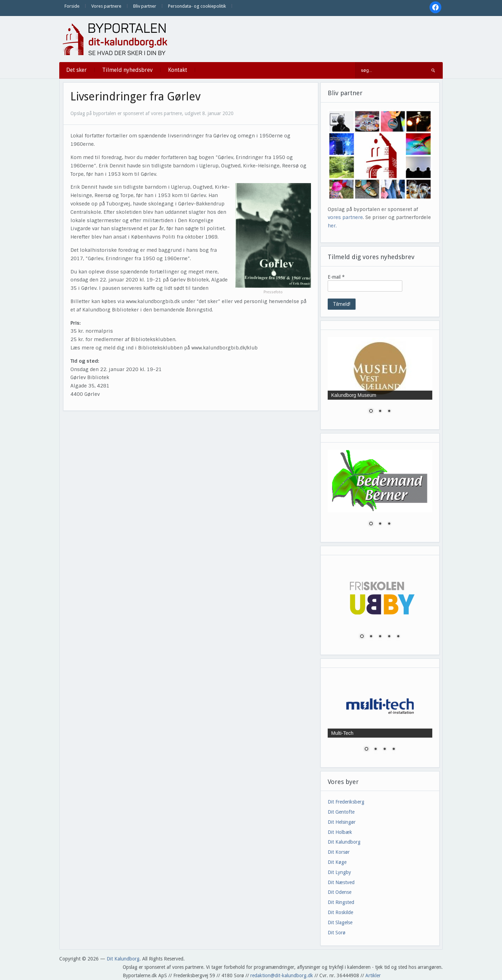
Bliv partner (145, 6)
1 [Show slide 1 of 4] (366, 749)
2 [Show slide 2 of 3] (380, 412)
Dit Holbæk (340, 832)
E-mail (336, 277)
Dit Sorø (337, 933)
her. (332, 226)
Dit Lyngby (339, 872)
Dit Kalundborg (344, 842)
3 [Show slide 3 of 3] (389, 412)
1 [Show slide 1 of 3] (371, 412)
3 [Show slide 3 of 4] (385, 749)
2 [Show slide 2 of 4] (375, 749)
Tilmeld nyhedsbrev (127, 70)
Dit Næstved (341, 882)
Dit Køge (337, 862)
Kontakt (178, 70)
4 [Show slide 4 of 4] (394, 749)
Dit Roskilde (340, 912)
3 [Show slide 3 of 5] (380, 637)
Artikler (373, 975)
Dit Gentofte (341, 812)
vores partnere (345, 217)
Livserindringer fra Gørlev (135, 97)
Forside (72, 6)
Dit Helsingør (342, 822)
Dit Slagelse (340, 922)
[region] (380, 380)
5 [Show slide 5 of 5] (398, 637)
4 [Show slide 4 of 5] (389, 637)
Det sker (77, 70)
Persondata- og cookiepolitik (197, 6)
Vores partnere (106, 6)
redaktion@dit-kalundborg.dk (282, 975)
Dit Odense (340, 892)
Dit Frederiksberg (346, 802)
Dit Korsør (339, 852)
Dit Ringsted (341, 902)
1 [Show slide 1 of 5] (362, 637)
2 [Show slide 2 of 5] (371, 637)
